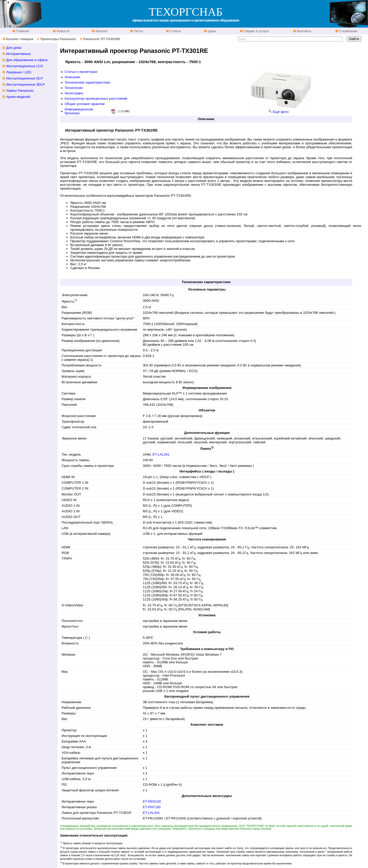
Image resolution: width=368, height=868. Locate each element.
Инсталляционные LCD (25, 66)
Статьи (175, 31)
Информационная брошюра (79, 111)
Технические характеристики (87, 82)
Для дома (14, 48)
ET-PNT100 (152, 807)
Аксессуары (74, 93)
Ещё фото (281, 112)
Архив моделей (18, 97)
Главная (22, 31)
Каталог (101, 31)
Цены (211, 31)
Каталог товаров (20, 39)
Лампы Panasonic (20, 91)
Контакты (304, 31)
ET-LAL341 (161, 454)
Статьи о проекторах (81, 72)
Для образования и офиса (27, 60)
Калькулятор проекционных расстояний (96, 99)
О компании (348, 31)
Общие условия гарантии (85, 104)
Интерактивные (18, 54)
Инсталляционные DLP (25, 78)
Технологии (74, 88)
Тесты (138, 31)
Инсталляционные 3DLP (25, 84)
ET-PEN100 (152, 801)
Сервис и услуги (256, 31)
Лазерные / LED (19, 72)
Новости (63, 31)
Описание (72, 77)
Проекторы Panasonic (58, 39)
